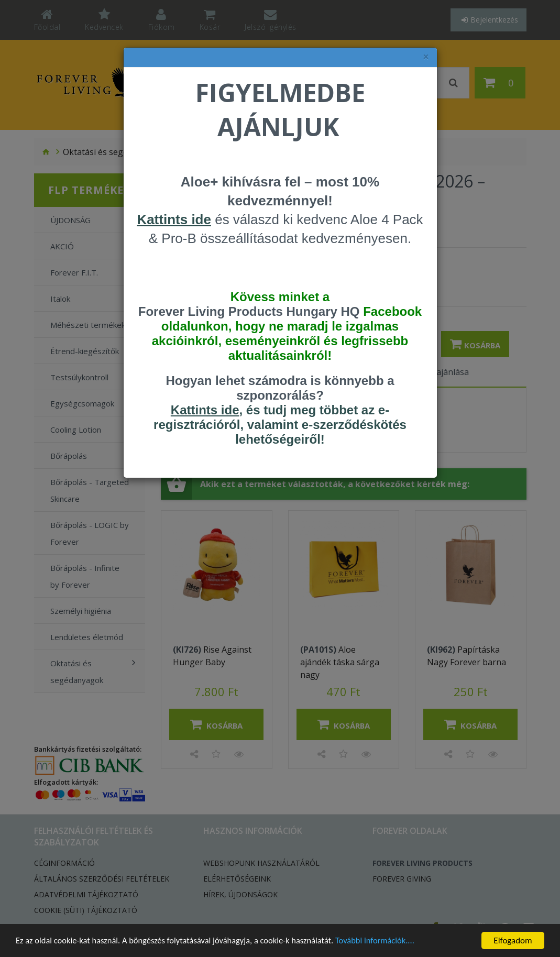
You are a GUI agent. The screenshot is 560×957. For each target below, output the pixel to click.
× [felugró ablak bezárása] (426, 57)
